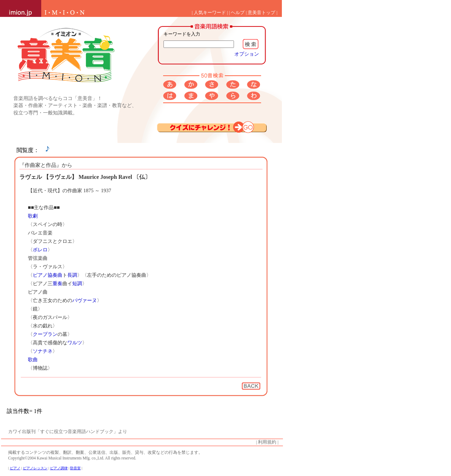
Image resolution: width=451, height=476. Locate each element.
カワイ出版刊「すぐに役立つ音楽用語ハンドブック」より (68, 432)
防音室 (75, 468)
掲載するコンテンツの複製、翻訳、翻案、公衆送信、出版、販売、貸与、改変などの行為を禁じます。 (105, 452)
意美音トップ (261, 13)
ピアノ (40, 275)
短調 (77, 283)
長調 (72, 275)
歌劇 (33, 216)
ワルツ (75, 343)
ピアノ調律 (59, 468)
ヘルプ (238, 13)
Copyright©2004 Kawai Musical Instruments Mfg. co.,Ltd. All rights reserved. (72, 458)
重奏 (57, 283)
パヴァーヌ (85, 300)
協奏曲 (55, 275)
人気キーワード (210, 13)
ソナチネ (43, 351)
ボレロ (40, 250)
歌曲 (33, 359)
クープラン (45, 334)
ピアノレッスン (35, 468)
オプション (247, 54)
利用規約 (267, 442)
